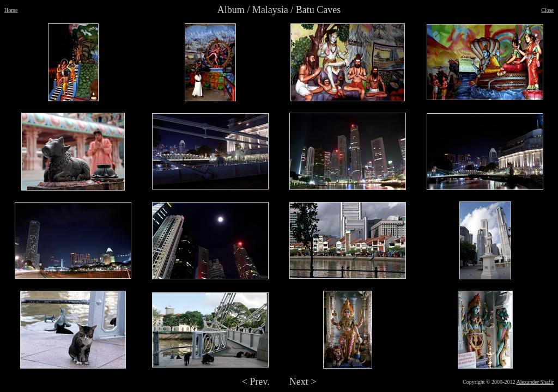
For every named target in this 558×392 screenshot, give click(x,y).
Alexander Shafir (535, 382)
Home (11, 10)
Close (547, 10)
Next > (303, 382)
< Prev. (256, 382)
